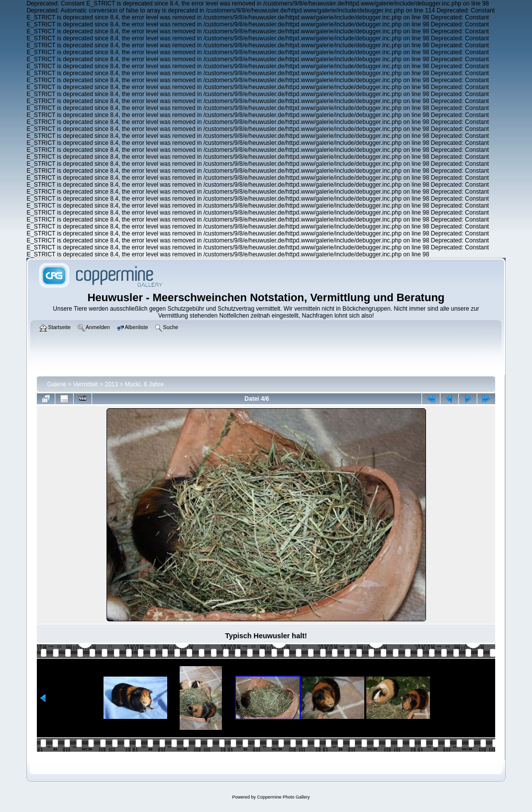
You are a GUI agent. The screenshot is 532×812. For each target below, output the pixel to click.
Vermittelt (86, 384)
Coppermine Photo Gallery (283, 797)
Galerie (56, 384)
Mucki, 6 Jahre (144, 384)
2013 (112, 384)
